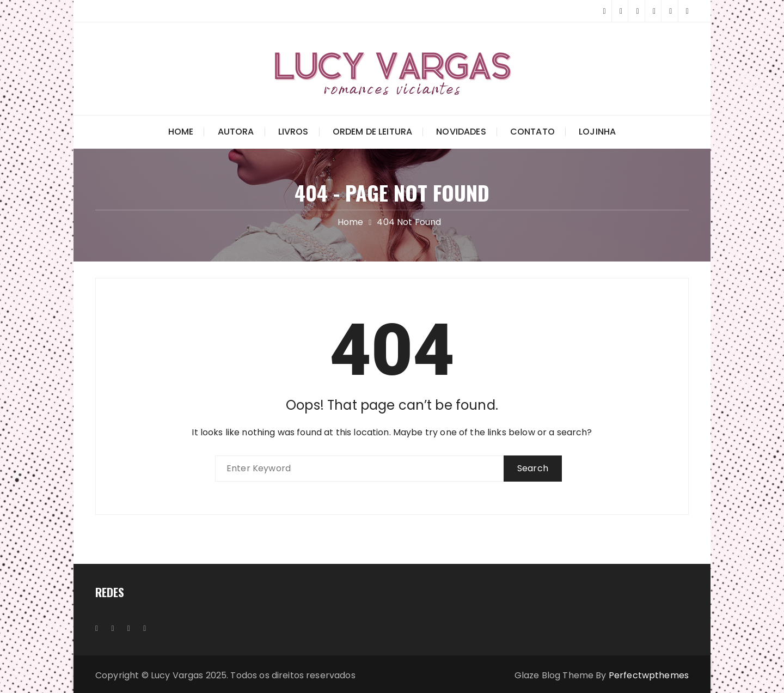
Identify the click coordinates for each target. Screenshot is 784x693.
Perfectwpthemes (649, 675)
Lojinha (597, 132)
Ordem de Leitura (372, 132)
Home (181, 132)
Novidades (461, 132)
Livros (293, 132)
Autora (236, 132)
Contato (532, 132)
